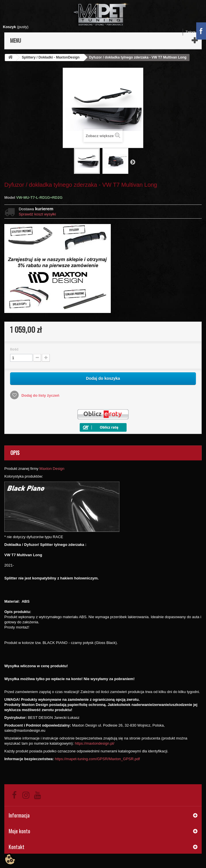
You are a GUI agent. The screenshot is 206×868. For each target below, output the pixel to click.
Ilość (14, 349)
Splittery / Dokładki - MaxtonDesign (51, 57)
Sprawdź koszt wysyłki (37, 214)
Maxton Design (52, 469)
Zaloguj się (194, 32)
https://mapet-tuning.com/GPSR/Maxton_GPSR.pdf (98, 759)
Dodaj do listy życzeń (40, 395)
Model (10, 197)
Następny (133, 162)
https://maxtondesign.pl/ (95, 743)
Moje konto (19, 831)
